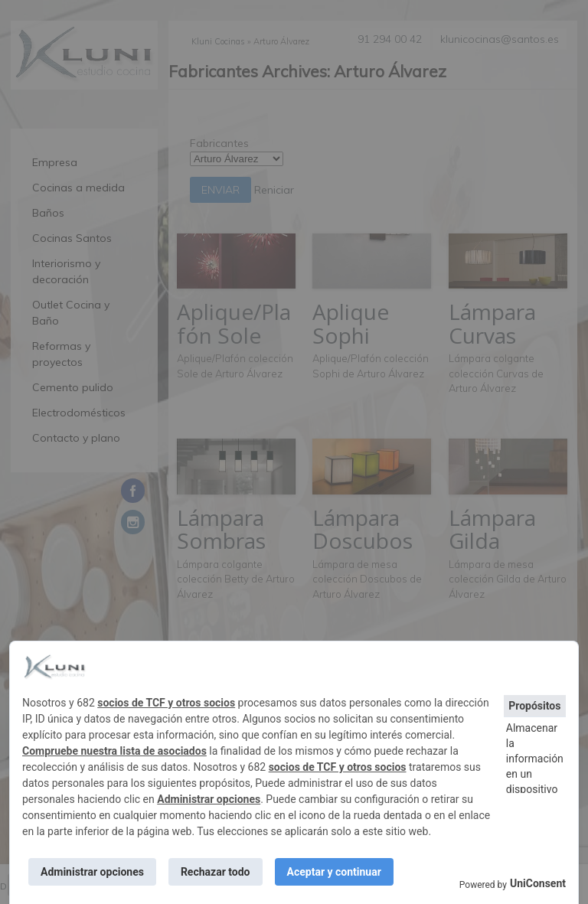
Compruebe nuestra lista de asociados (114, 751)
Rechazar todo (216, 872)
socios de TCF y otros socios (166, 703)
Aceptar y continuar (334, 872)
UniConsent (538, 883)
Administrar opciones (209, 799)
